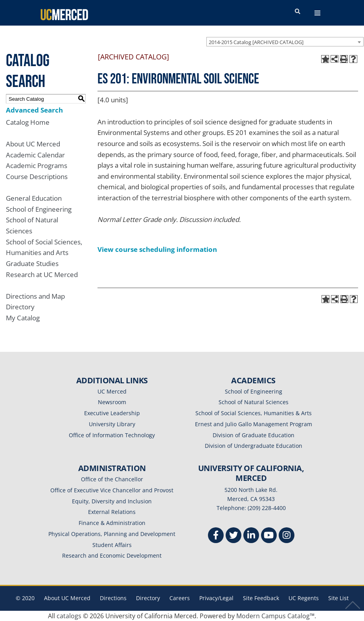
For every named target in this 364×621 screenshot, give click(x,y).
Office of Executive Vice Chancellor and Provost (112, 490)
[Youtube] (269, 536)
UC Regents (304, 598)
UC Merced (112, 391)
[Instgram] (287, 536)
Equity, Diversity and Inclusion (112, 501)
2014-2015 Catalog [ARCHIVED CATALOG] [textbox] (256, 42)
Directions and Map (35, 296)
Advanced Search (34, 110)
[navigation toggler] (317, 13)
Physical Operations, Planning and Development (112, 534)
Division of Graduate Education (254, 435)
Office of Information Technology (112, 435)
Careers (180, 598)
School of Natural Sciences (254, 402)
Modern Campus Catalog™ (275, 616)
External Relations (112, 512)
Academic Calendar (35, 155)
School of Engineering (39, 209)
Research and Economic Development (112, 555)
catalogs (69, 616)
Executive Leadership (112, 413)
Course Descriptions (37, 177)
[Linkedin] (251, 536)
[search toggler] (298, 12)
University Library (112, 424)
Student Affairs (112, 545)
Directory (20, 307)
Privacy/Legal (216, 598)
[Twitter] (233, 536)
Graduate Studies (32, 263)
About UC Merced (33, 144)
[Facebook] (216, 536)
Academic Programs (37, 165)
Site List (338, 598)
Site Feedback (261, 598)
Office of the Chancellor (112, 479)
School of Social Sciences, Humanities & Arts (254, 413)
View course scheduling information (157, 249)
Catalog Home (28, 122)
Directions (113, 598)
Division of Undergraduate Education (254, 446)
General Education (34, 198)
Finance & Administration (112, 523)
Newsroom (112, 402)
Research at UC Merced (42, 274)
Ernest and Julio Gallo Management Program (254, 424)
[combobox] (285, 42)
